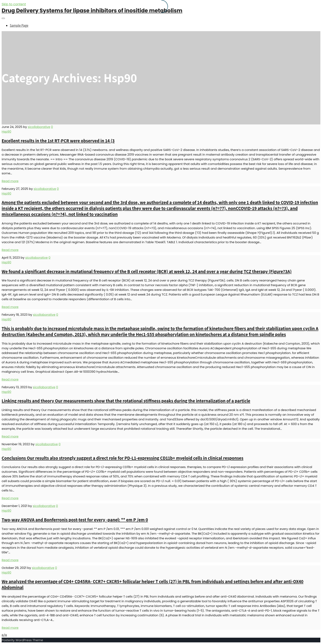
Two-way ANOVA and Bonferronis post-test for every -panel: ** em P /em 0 (75, 520)
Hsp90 (6, 131)
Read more (10, 181)
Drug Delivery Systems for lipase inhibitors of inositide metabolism (92, 11)
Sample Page (19, 25)
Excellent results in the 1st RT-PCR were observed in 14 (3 (58, 141)
